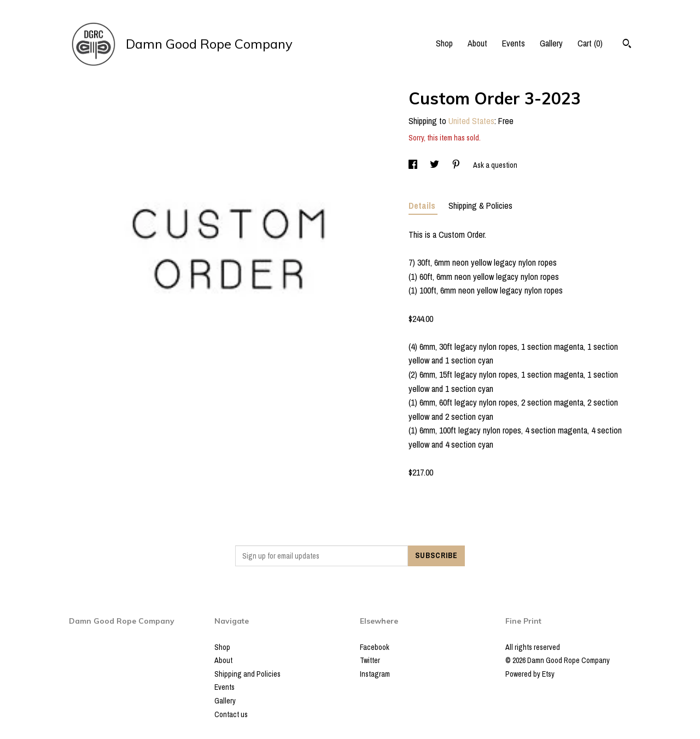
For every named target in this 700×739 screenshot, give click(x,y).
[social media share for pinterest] (457, 165)
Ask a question (495, 165)
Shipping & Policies (480, 206)
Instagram (375, 674)
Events (514, 43)
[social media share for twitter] (435, 165)
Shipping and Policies (247, 674)
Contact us (231, 714)
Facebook (375, 647)
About (477, 43)
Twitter (370, 660)
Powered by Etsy (530, 674)
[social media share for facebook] (414, 165)
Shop (444, 43)
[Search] (627, 45)
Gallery (551, 43)
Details (423, 206)
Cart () (590, 43)
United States (471, 121)
